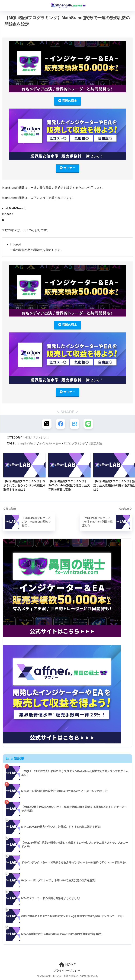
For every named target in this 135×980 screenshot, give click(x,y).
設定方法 (96, 444)
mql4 (23, 444)
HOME (67, 965)
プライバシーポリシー (67, 971)
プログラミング (76, 444)
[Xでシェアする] (46, 424)
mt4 (34, 444)
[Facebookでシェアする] (61, 424)
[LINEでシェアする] (89, 424)
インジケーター (51, 444)
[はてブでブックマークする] (74, 424)
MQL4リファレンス (37, 438)
